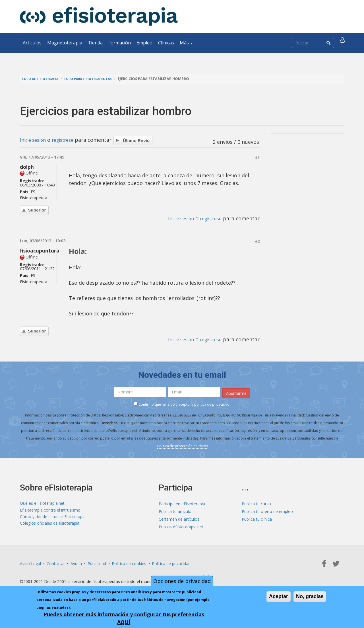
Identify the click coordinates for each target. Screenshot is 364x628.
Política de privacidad (171, 562)
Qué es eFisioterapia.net (42, 502)
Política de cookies (129, 562)
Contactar (56, 562)
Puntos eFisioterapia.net (181, 525)
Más (186, 43)
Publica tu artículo (175, 510)
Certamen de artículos (179, 518)
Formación (120, 43)
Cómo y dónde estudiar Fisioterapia (53, 518)
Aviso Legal (30, 562)
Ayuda (76, 562)
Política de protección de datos (183, 445)
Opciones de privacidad (182, 581)
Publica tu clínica (257, 518)
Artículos (32, 43)
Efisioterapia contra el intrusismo (50, 510)
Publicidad (97, 562)
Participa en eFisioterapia (182, 502)
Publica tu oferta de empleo (267, 510)
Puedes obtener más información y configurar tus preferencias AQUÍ (124, 618)
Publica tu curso (256, 502)
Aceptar (279, 596)
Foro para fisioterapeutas (97, 79)
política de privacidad (212, 403)
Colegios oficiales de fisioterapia (50, 525)
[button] (343, 43)
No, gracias (310, 596)
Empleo (144, 43)
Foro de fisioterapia (43, 79)
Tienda (95, 43)
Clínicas (166, 43)
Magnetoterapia (65, 43)
